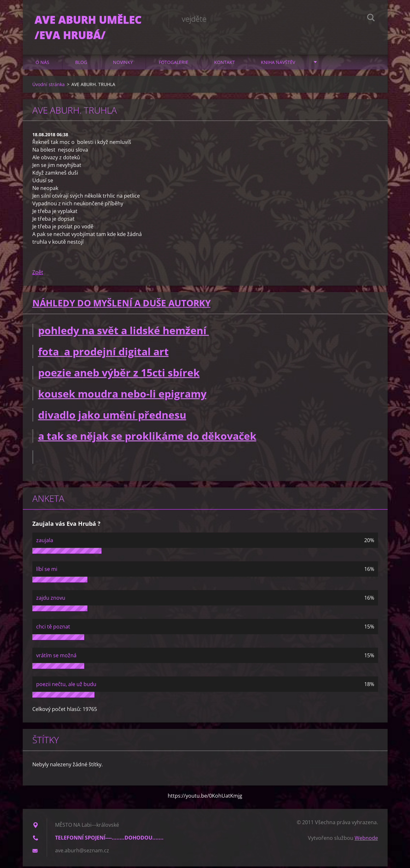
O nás (42, 64)
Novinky (123, 64)
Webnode (366, 840)
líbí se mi (47, 571)
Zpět (38, 274)
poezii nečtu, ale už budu (66, 686)
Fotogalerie (173, 64)
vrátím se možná (56, 657)
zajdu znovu (51, 599)
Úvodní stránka (48, 86)
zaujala (45, 542)
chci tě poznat (53, 628)
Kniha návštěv (278, 64)
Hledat (371, 19)
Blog (81, 64)
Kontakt (225, 64)
